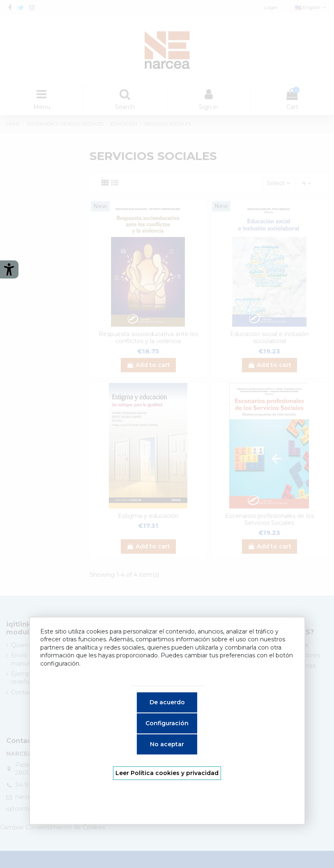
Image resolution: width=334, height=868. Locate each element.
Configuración (167, 723)
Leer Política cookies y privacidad (167, 773)
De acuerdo (167, 702)
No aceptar (167, 744)
